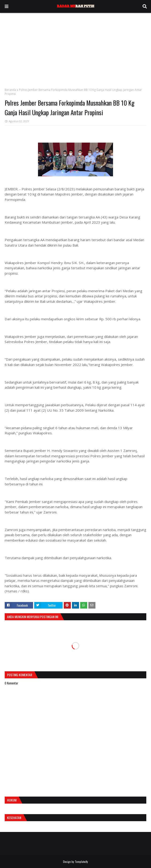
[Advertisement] (75, 48)
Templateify (81, 862)
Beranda (10, 90)
